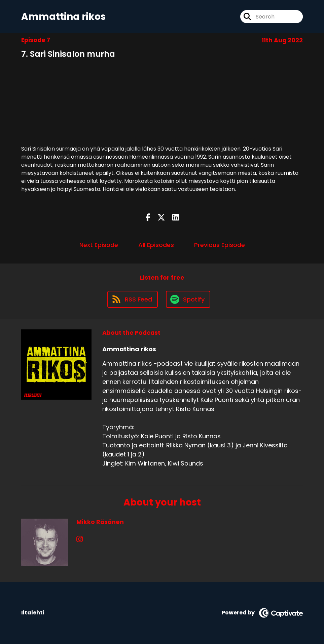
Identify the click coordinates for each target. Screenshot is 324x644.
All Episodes (156, 245)
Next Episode (99, 245)
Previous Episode (220, 245)
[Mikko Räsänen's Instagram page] (80, 539)
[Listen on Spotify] (188, 299)
